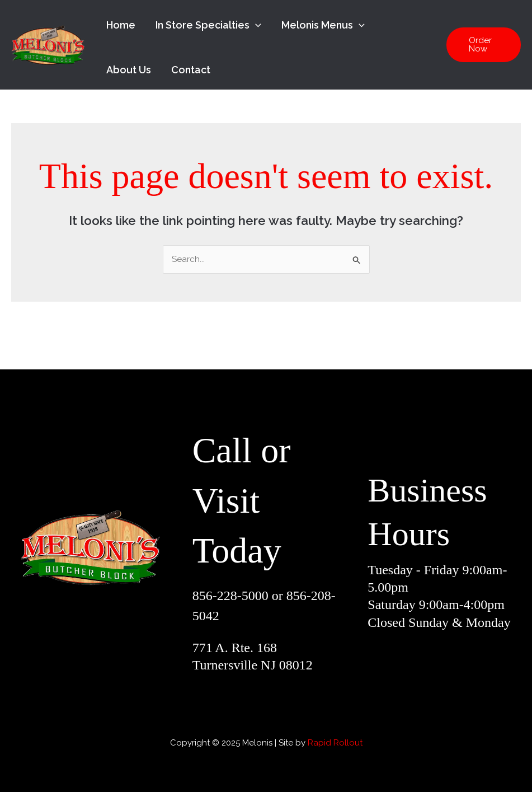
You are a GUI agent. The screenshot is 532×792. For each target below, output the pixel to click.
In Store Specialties (208, 25)
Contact (191, 70)
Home (121, 25)
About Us (129, 70)
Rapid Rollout (335, 743)
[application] (255, 25)
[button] (484, 45)
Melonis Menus (323, 25)
